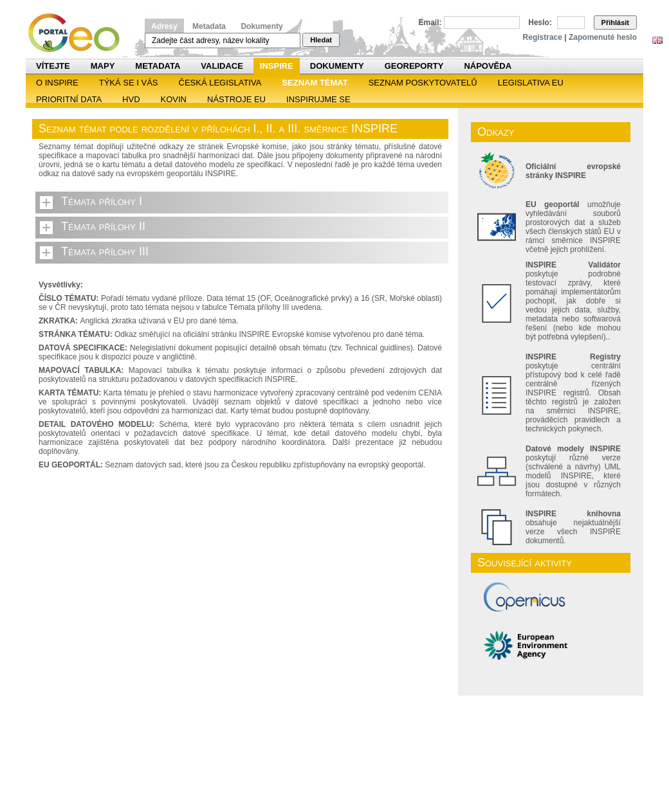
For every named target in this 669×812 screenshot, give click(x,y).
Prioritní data (69, 99)
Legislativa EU (531, 83)
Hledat (321, 40)
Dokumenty (261, 26)
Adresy (164, 26)
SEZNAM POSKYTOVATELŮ (423, 83)
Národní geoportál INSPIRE (79, 33)
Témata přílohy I (102, 201)
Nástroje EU (236, 99)
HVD (131, 99)
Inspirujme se (318, 99)
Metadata (209, 26)
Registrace (543, 37)
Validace (222, 66)
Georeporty (414, 66)
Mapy (103, 66)
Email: (430, 23)
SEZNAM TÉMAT (315, 83)
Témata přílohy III (105, 251)
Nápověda (488, 66)
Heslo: (540, 23)
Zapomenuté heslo (603, 37)
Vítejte (53, 66)
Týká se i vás (129, 83)
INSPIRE (277, 66)
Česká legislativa (220, 83)
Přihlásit (615, 23)
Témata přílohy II (103, 226)
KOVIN (174, 99)
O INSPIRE (57, 83)
